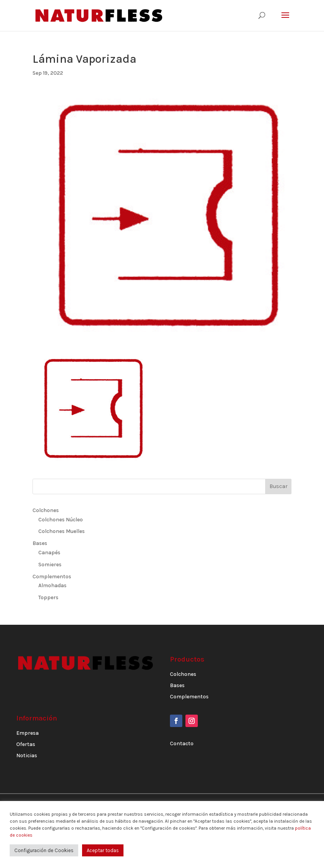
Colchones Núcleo (61, 520)
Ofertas (26, 744)
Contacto (182, 743)
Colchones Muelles (62, 531)
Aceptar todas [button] (103, 850)
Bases (40, 543)
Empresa (27, 733)
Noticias (27, 755)
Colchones (46, 510)
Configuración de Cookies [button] (44, 850)
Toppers (48, 597)
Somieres (50, 565)
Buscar (279, 486)
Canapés (49, 553)
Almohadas (52, 585)
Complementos (52, 577)
